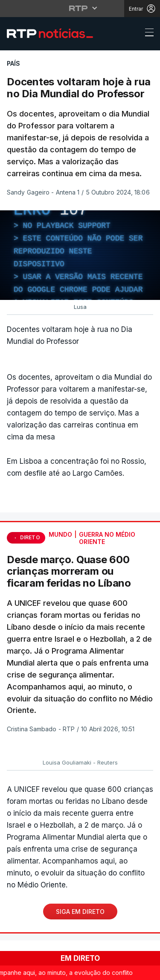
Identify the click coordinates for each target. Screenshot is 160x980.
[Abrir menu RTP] (80, 8)
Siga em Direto (80, 912)
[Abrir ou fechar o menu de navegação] (147, 34)
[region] (80, 255)
